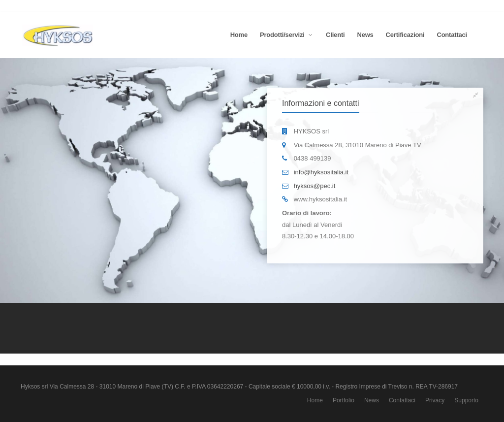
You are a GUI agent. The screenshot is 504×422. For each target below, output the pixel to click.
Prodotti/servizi (287, 35)
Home (239, 35)
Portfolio (344, 400)
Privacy (435, 400)
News (365, 35)
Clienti (335, 35)
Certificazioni (405, 35)
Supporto (466, 400)
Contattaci (452, 35)
